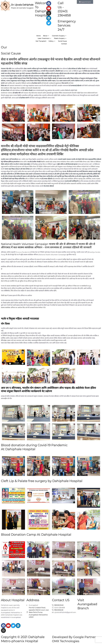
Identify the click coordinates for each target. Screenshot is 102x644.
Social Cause (53, 45)
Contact (64, 45)
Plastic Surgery (60, 40)
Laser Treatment (43, 40)
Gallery (63, 43)
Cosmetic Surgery (59, 38)
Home (55, 36)
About (63, 36)
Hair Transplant (51, 43)
